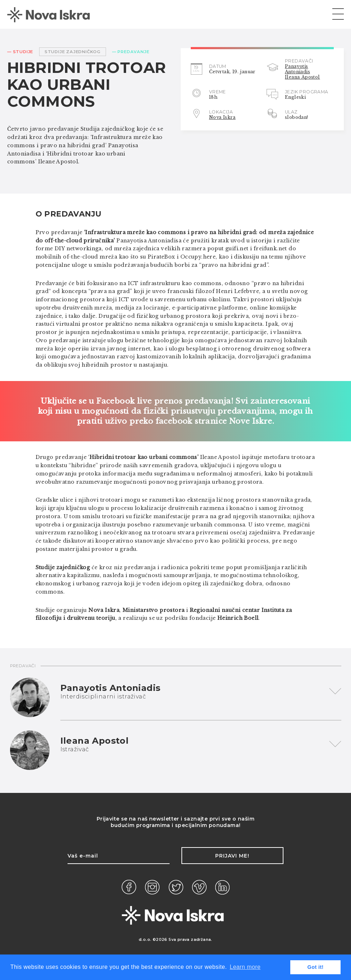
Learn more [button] (245, 967)
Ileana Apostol (302, 77)
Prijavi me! (232, 856)
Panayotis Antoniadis (297, 69)
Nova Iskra (222, 117)
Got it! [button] (316, 967)
